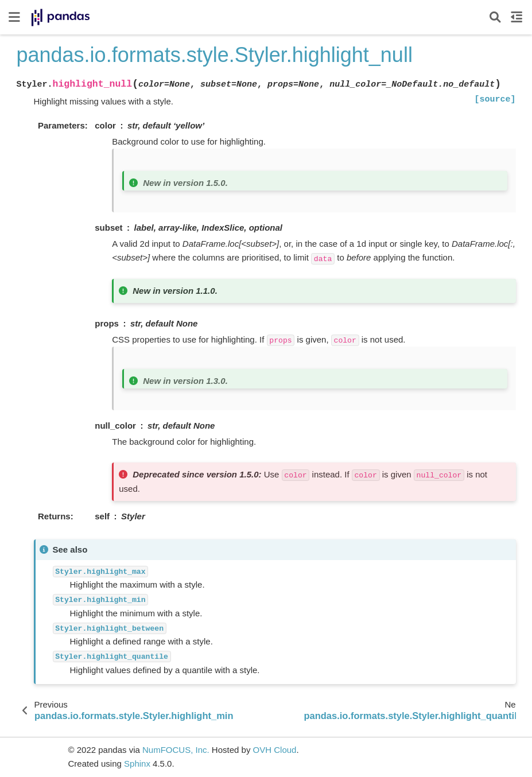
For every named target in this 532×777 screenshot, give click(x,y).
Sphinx (137, 764)
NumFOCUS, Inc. (176, 750)
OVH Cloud (275, 750)
